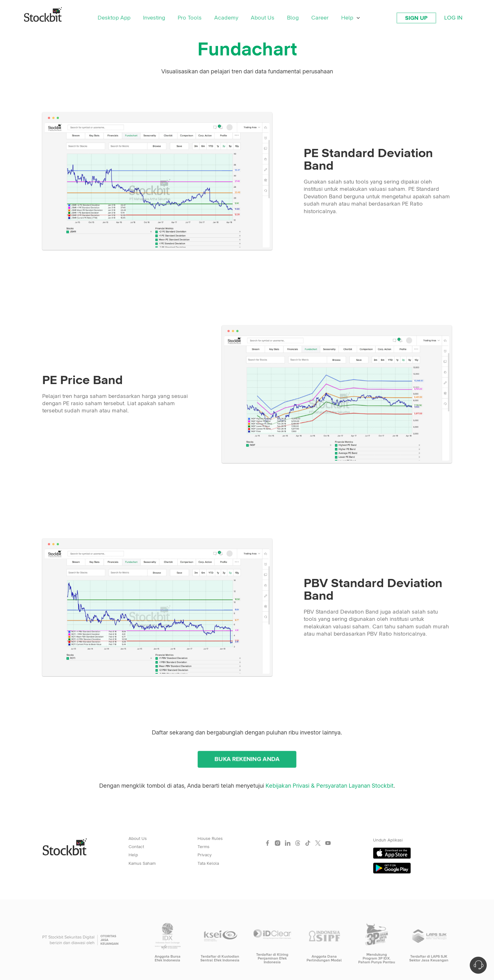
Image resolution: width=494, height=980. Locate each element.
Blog (293, 18)
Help (351, 18)
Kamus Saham (142, 864)
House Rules (210, 839)
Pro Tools (190, 18)
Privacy (205, 855)
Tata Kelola (208, 864)
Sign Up (416, 18)
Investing (154, 18)
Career (320, 18)
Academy (226, 18)
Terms (204, 847)
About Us (263, 18)
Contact (136, 847)
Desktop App (114, 18)
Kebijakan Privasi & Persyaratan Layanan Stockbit (330, 786)
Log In (453, 18)
